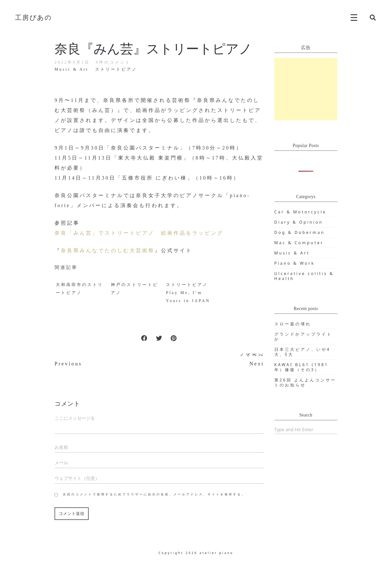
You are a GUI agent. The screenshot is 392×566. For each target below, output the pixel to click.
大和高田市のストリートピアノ (79, 289)
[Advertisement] (306, 89)
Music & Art (72, 69)
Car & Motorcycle (300, 212)
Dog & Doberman (300, 232)
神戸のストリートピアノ (135, 289)
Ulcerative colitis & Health (304, 276)
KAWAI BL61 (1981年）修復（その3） (301, 367)
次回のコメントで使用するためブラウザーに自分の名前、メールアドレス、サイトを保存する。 (154, 494)
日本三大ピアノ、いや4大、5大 (302, 352)
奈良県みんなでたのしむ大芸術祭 (108, 250)
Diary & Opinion (299, 222)
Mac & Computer (299, 243)
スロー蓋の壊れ (293, 324)
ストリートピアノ (116, 69)
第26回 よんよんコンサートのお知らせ (305, 382)
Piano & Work (295, 263)
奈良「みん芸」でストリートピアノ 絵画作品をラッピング (139, 233)
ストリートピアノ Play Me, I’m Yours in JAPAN (188, 293)
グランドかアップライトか (303, 337)
